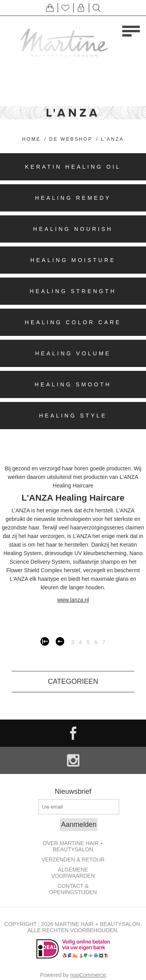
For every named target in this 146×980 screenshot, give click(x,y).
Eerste (45, 641)
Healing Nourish (73, 229)
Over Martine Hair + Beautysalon (73, 846)
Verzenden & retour (73, 859)
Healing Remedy (73, 198)
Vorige (60, 641)
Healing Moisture (73, 260)
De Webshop (71, 139)
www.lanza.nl (73, 600)
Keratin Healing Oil (73, 167)
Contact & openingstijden (73, 889)
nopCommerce (88, 975)
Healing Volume (73, 353)
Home (32, 139)
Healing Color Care (73, 322)
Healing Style (73, 416)
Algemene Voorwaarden (73, 873)
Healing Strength (73, 291)
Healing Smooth (73, 384)
